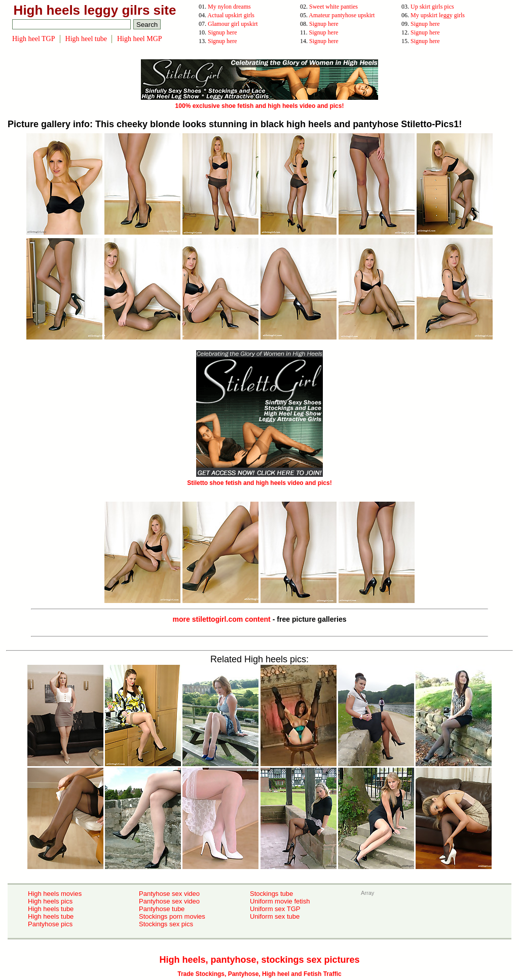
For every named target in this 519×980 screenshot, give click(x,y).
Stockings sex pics (166, 924)
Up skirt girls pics (432, 7)
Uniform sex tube (275, 916)
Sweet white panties (333, 7)
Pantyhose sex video (169, 894)
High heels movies (55, 894)
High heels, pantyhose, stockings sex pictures (259, 960)
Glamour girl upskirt (233, 24)
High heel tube (86, 39)
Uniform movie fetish (280, 901)
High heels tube (51, 909)
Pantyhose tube (162, 909)
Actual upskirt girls (231, 15)
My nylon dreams (229, 7)
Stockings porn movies (172, 916)
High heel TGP (34, 39)
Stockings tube (271, 894)
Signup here (324, 24)
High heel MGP (140, 39)
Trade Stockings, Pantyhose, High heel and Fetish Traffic (259, 974)
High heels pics (50, 901)
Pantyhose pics (50, 924)
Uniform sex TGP (275, 909)
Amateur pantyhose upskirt (342, 15)
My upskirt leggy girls (438, 15)
